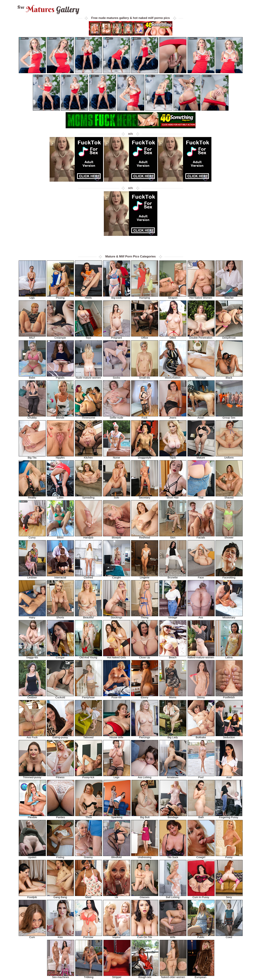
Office (145, 337)
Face (201, 576)
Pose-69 (117, 696)
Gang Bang (60, 896)
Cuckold (60, 696)
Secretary (145, 496)
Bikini (60, 536)
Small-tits (145, 377)
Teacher (229, 297)
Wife (173, 936)
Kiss (60, 936)
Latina (229, 656)
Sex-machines (61, 976)
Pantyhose (88, 696)
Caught (117, 576)
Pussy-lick (88, 776)
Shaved (229, 496)
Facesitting (229, 576)
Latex (60, 496)
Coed (229, 936)
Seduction (229, 736)
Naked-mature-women (201, 656)
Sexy (229, 896)
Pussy (229, 856)
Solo (117, 496)
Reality (32, 496)
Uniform (229, 456)
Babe (32, 377)
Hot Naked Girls (117, 656)
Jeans (173, 416)
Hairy (32, 616)
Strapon (173, 297)
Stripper (117, 976)
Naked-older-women (173, 976)
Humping (145, 297)
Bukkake (201, 736)
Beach (173, 656)
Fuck (145, 416)
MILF (32, 337)
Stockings (117, 616)
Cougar (60, 656)
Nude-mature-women (88, 377)
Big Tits (32, 456)
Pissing (60, 297)
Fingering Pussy (229, 816)
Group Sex (229, 416)
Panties (61, 816)
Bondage (173, 816)
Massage (201, 377)
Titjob (173, 456)
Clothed (88, 576)
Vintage (173, 616)
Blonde (60, 416)
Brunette (173, 576)
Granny (88, 856)
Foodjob (32, 896)
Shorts (60, 616)
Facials (201, 536)
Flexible (33, 816)
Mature (201, 456)
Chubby (32, 416)
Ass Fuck (32, 736)
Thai (201, 496)
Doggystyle (145, 456)
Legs (117, 776)
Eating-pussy (60, 736)
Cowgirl (201, 856)
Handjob (88, 536)
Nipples (60, 456)
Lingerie (145, 576)
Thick (89, 816)
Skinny (201, 696)
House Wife (117, 736)
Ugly (32, 297)
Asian (201, 416)
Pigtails (60, 377)
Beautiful (88, 616)
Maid (88, 896)
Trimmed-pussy (32, 776)
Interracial (60, 576)
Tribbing (89, 976)
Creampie (60, 337)
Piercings (145, 736)
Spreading (88, 496)
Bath (201, 816)
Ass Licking (145, 776)
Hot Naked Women (201, 297)
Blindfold (117, 856)
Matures (48, 9)
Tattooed (88, 736)
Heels (88, 297)
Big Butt (145, 816)
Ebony (145, 696)
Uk (117, 896)
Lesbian (32, 576)
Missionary (229, 616)
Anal (229, 776)
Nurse (117, 456)
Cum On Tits (145, 936)
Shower (229, 536)
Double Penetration (201, 337)
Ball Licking (173, 896)
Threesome (88, 416)
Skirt (173, 536)
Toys (88, 337)
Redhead (145, 536)
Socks (117, 377)
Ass (201, 616)
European (201, 976)
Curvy (32, 536)
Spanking (117, 816)
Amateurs (173, 776)
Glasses (145, 896)
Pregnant (117, 337)
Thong (145, 616)
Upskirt (32, 856)
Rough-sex (145, 976)
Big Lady (173, 736)
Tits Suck (173, 856)
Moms (173, 696)
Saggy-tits (32, 656)
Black (229, 377)
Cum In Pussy (201, 896)
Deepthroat (229, 337)
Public (201, 936)
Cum (32, 936)
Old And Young (88, 656)
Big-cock (117, 297)
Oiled (173, 337)
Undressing (145, 856)
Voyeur (117, 936)
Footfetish (229, 696)
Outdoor (32, 696)
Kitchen (88, 456)
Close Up (145, 656)
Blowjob (117, 536)
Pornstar (88, 936)
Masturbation (173, 377)
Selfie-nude (117, 416)
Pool (201, 776)
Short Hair (173, 496)
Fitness (60, 776)
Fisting (60, 856)
